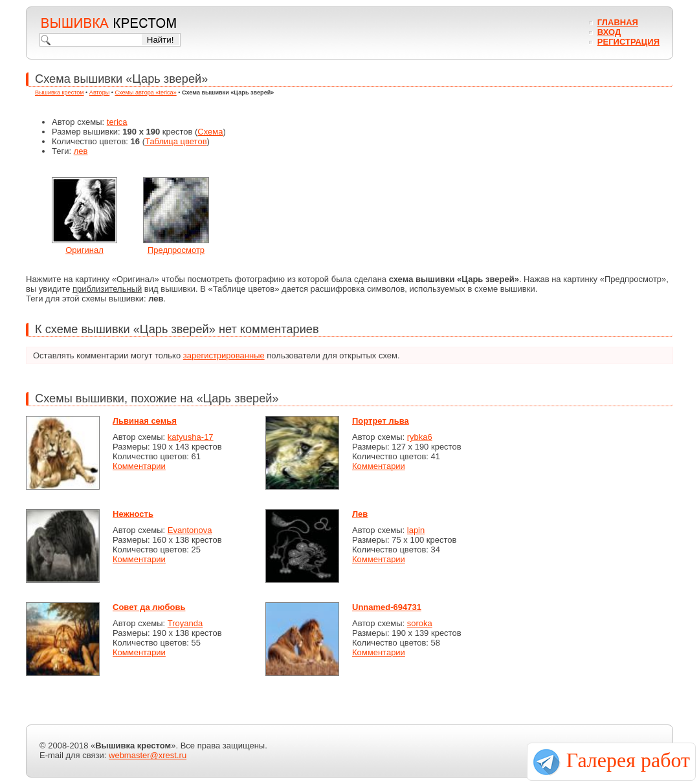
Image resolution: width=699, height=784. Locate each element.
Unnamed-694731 (387, 607)
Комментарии (139, 466)
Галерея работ (628, 760)
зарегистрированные (224, 355)
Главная (618, 22)
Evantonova (190, 530)
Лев (360, 514)
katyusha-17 (191, 437)
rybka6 (420, 437)
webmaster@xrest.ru (148, 755)
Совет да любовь (149, 607)
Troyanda (185, 623)
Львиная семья (145, 421)
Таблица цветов (176, 141)
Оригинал (84, 250)
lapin (416, 530)
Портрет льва (381, 421)
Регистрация (628, 42)
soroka (420, 623)
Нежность (133, 514)
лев (81, 151)
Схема (210, 132)
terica (117, 122)
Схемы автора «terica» (146, 93)
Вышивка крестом (60, 93)
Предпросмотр (176, 250)
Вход (609, 32)
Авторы (99, 93)
